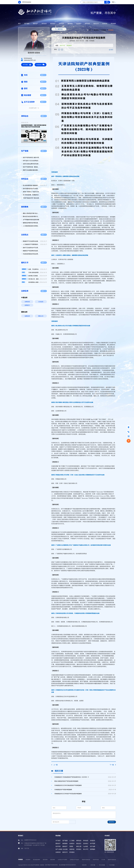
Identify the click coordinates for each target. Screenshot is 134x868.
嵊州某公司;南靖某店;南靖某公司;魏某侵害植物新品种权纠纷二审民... (38, 276)
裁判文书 (96, 23)
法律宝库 (105, 23)
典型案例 (69, 45)
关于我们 (27, 65)
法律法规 (27, 302)
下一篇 (113, 765)
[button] (32, 141)
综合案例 (111, 30)
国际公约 (41, 316)
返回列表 (60, 29)
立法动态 (41, 302)
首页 (19, 23)
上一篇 (54, 765)
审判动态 (44, 23)
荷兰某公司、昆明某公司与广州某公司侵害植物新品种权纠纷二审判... (38, 279)
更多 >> (43, 75)
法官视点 (61, 23)
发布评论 (112, 822)
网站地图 (113, 23)
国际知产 (35, 23)
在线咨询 (40, 65)
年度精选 (104, 30)
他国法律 (27, 316)
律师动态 (87, 23)
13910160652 (25, 2)
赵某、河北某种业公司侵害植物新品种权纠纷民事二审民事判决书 (38, 269)
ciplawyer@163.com (28, 60)
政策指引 (27, 305)
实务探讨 (79, 23)
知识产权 (62, 45)
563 (112, 50)
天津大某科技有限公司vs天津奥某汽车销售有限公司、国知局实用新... (38, 272)
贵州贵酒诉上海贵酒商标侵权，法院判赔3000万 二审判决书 (38, 282)
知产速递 (27, 23)
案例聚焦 (70, 23)
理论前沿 (53, 23)
